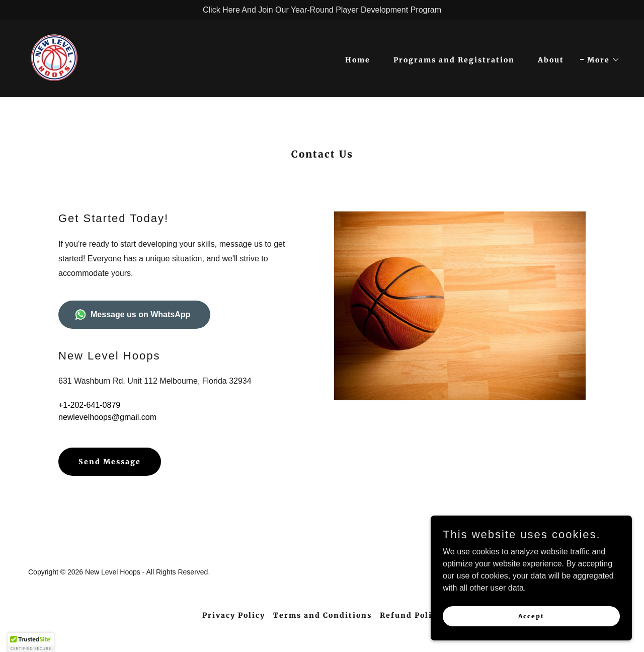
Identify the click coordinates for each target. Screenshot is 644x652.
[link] (54, 58)
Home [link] (358, 60)
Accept (531, 616)
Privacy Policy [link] (234, 615)
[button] (600, 60)
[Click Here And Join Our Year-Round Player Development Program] (322, 10)
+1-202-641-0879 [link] (89, 405)
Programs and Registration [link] (454, 60)
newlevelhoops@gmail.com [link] (107, 417)
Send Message (110, 462)
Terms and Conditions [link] (323, 615)
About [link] (551, 60)
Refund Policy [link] (411, 615)
